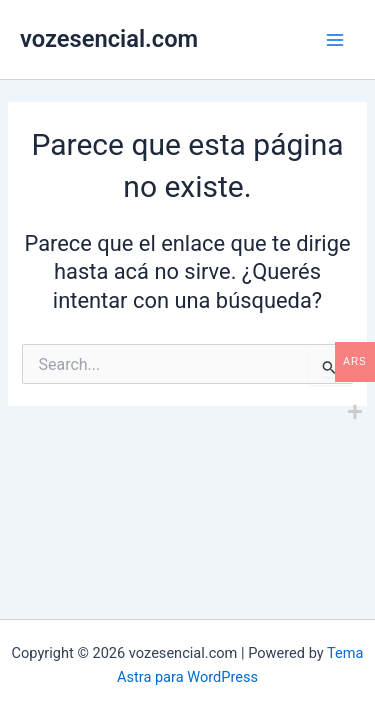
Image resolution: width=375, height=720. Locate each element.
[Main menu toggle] (335, 39)
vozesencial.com (109, 39)
